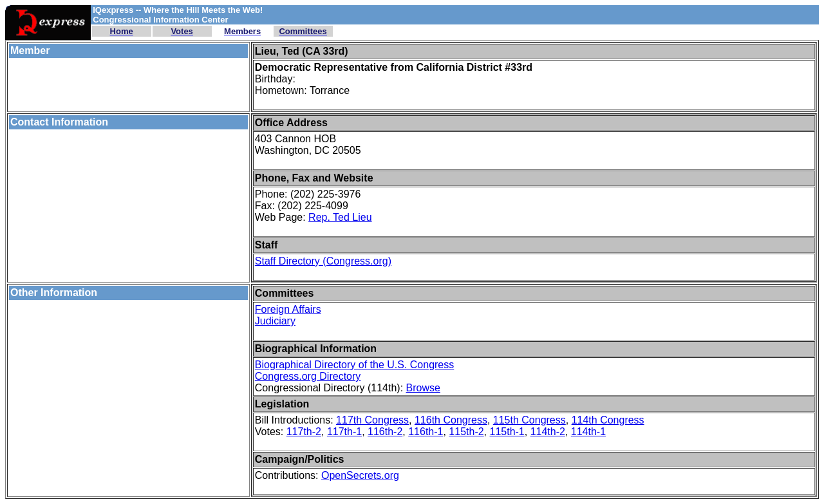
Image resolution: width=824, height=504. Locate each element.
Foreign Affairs (288, 309)
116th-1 (426, 432)
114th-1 (588, 432)
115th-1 (507, 432)
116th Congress (451, 420)
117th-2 (304, 432)
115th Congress (529, 420)
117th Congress (372, 420)
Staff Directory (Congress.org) (323, 261)
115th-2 (466, 432)
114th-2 (548, 432)
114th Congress (608, 420)
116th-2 (385, 432)
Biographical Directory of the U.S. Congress (354, 365)
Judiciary (275, 321)
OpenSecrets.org (360, 475)
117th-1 (344, 432)
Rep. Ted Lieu (340, 217)
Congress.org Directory (308, 376)
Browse (423, 388)
